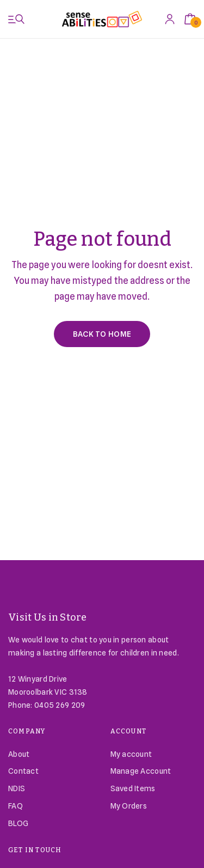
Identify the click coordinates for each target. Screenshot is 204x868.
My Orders (129, 806)
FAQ (16, 806)
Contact (23, 771)
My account (131, 754)
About (19, 754)
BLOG (18, 823)
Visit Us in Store (48, 617)
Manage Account (141, 771)
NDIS (17, 788)
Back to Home (102, 334)
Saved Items (133, 788)
